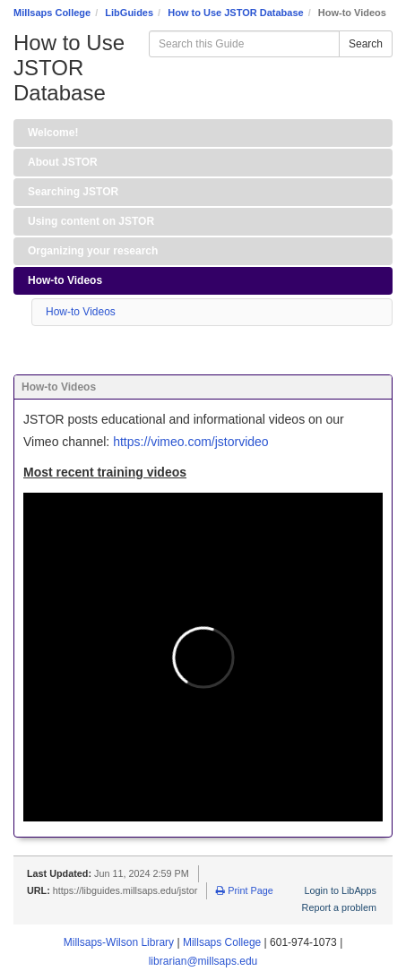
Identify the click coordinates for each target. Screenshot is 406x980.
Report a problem (339, 907)
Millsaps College (52, 13)
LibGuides (129, 13)
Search (366, 44)
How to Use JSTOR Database (235, 13)
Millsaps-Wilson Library (119, 942)
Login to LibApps (341, 890)
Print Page (244, 890)
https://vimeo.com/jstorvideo (191, 442)
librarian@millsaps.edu (203, 961)
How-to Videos (81, 312)
